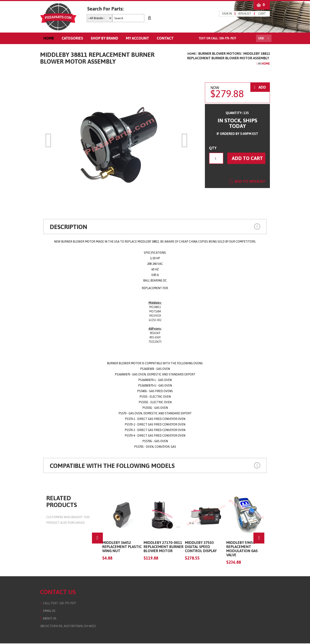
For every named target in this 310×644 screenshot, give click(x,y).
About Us (46, 619)
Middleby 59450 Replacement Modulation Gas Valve (241, 549)
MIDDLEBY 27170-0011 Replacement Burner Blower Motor (162, 547)
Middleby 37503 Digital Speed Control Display (200, 547)
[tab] (155, 227)
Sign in (229, 14)
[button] (241, 227)
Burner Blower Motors (222, 54)
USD (264, 39)
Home (194, 54)
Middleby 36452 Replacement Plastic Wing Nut (121, 547)
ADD (262, 88)
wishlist (247, 14)
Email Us (45, 611)
